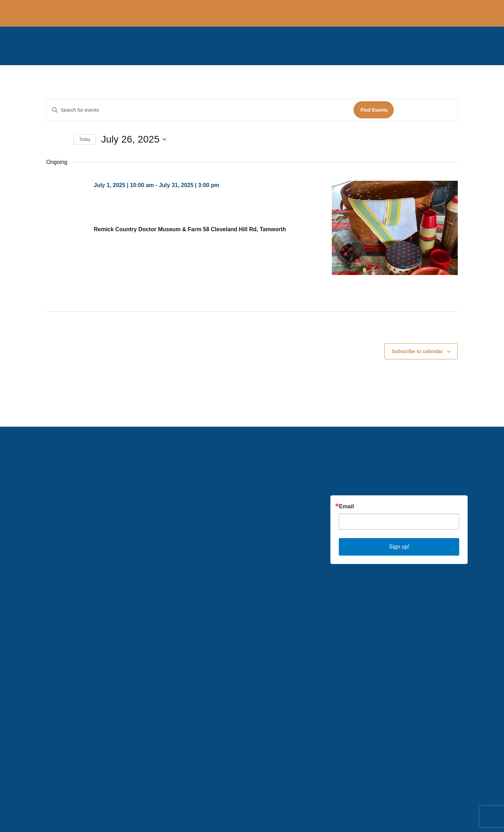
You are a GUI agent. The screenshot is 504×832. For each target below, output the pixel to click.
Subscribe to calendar (417, 351)
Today (85, 139)
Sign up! (399, 547)
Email (346, 507)
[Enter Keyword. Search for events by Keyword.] (200, 110)
